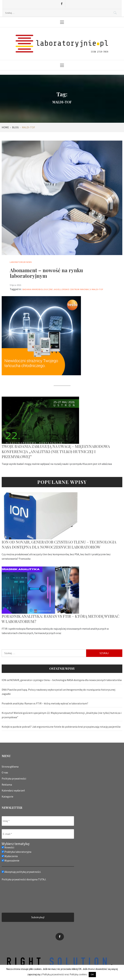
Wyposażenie (11, 860)
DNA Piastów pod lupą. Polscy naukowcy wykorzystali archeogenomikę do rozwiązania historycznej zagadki (58, 692)
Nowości (8, 847)
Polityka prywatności (14, 778)
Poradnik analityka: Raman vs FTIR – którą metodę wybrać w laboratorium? (45, 703)
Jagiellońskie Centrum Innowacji (72, 289)
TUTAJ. (42, 879)
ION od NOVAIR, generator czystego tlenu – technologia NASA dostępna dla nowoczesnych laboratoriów (59, 545)
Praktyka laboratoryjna (16, 852)
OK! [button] (92, 975)
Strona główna (10, 767)
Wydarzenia (10, 856)
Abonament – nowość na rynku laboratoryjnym (46, 273)
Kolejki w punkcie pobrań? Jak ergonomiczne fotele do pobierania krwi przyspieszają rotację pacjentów (61, 727)
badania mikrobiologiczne (38, 289)
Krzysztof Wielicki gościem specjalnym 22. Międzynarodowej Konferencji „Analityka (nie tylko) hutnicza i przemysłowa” (62, 715)
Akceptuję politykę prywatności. (21, 872)
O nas (5, 772)
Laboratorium (18, 262)
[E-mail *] (38, 834)
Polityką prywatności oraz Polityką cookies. (65, 974)
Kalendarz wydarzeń (13, 790)
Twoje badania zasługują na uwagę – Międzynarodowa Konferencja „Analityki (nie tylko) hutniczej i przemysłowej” (56, 452)
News (29, 262)
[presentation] (15, 896)
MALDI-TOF (98, 289)
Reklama (7, 785)
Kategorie (7, 796)
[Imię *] (38, 821)
